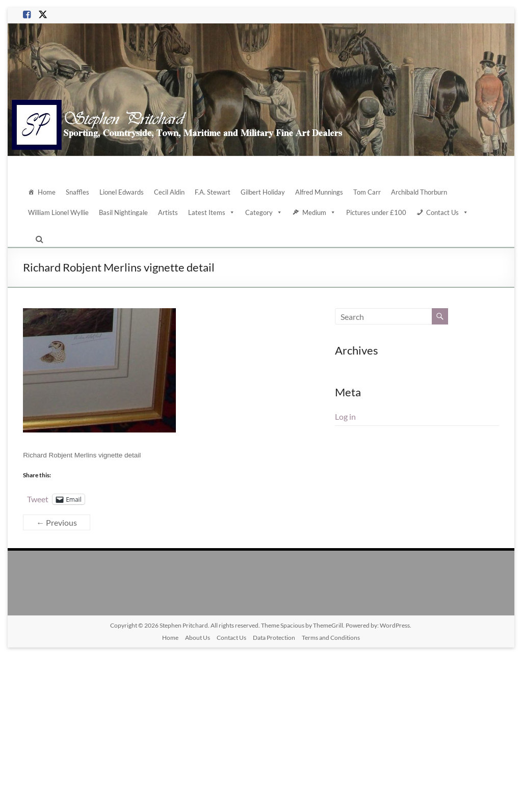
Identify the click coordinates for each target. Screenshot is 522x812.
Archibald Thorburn (419, 192)
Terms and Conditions (331, 638)
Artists (168, 212)
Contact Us (447, 212)
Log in (345, 416)
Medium (319, 212)
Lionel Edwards (122, 192)
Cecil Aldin (169, 192)
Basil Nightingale (123, 212)
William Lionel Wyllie (58, 212)
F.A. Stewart (213, 192)
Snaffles (77, 192)
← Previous (57, 522)
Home (47, 192)
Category (264, 212)
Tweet (38, 499)
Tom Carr (367, 192)
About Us (198, 638)
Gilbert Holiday (263, 192)
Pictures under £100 (376, 212)
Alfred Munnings (319, 192)
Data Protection (274, 638)
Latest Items (212, 212)
